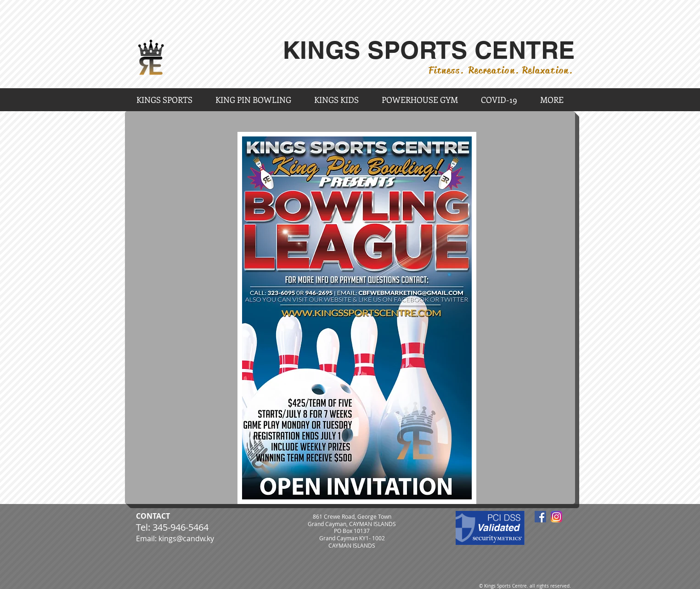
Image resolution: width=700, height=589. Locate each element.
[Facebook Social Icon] (540, 517)
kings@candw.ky (186, 538)
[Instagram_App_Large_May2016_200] (556, 517)
